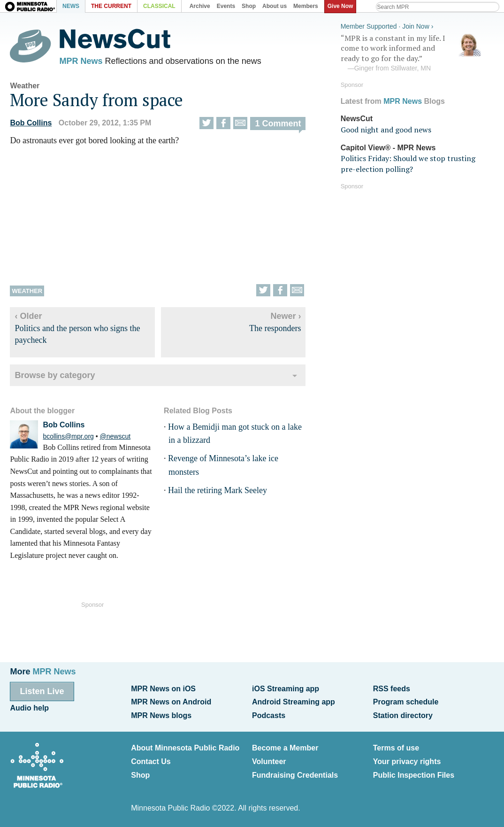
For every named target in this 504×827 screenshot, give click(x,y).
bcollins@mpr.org (68, 436)
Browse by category (55, 375)
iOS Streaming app (286, 689)
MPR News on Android (171, 702)
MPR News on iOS (163, 689)
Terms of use (396, 748)
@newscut (115, 436)
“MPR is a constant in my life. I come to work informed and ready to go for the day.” (411, 53)
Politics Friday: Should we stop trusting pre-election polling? (408, 163)
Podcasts (269, 715)
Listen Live (42, 691)
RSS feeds (392, 689)
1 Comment (278, 124)
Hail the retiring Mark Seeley (218, 490)
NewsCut (357, 119)
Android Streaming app (294, 702)
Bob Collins (31, 123)
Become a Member (285, 748)
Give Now (340, 6)
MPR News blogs (161, 715)
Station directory (403, 715)
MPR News (81, 61)
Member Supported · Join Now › (387, 26)
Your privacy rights (407, 761)
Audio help (29, 708)
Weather (25, 86)
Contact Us (151, 761)
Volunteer (269, 761)
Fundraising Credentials (295, 775)
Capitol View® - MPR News (388, 148)
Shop (140, 775)
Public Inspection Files (414, 775)
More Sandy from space (96, 100)
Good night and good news (386, 130)
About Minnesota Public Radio (185, 748)
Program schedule (406, 702)
